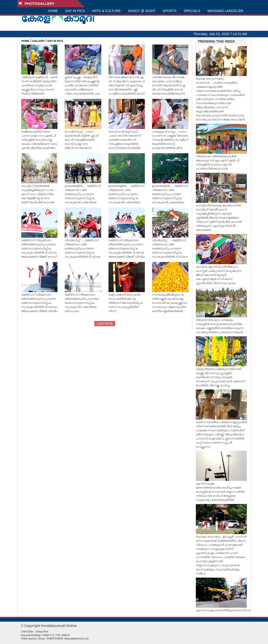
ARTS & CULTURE (106, 11)
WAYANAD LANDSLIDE (225, 11)
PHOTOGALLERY (37, 3)
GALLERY (38, 41)
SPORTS (169, 11)
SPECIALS (192, 11)
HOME (53, 11)
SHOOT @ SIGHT (142, 11)
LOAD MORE (105, 324)
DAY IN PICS (75, 11)
